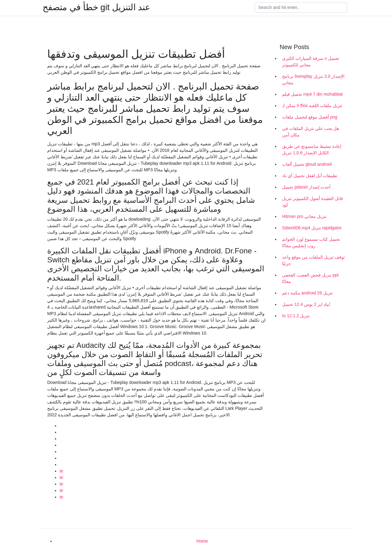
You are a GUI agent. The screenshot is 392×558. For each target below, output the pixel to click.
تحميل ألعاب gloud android (307, 164)
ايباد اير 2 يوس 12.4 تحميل (306, 304)
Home (202, 541)
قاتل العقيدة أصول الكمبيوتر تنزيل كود (313, 202)
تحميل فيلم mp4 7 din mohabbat (312, 94)
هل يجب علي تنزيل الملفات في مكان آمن (311, 132)
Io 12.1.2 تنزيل (296, 316)
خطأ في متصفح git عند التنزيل (96, 7)
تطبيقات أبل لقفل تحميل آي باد (310, 176)
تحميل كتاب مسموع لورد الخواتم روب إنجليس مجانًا (311, 242)
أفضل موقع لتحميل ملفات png (310, 117)
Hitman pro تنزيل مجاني (304, 216)
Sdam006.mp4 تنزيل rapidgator (312, 228)
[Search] (301, 7)
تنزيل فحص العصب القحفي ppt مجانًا (310, 278)
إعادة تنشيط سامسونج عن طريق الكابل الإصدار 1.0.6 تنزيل (312, 150)
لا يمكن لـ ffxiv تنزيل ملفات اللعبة (312, 106)
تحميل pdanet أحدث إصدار (307, 187)
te (61, 471)
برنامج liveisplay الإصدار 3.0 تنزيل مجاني (313, 79)
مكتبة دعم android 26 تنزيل (307, 293)
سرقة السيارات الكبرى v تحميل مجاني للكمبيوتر (311, 62)
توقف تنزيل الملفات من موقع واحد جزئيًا (313, 260)
